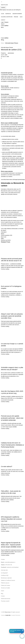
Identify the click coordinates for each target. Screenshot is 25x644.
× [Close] (23, 630)
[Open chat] (22, 636)
